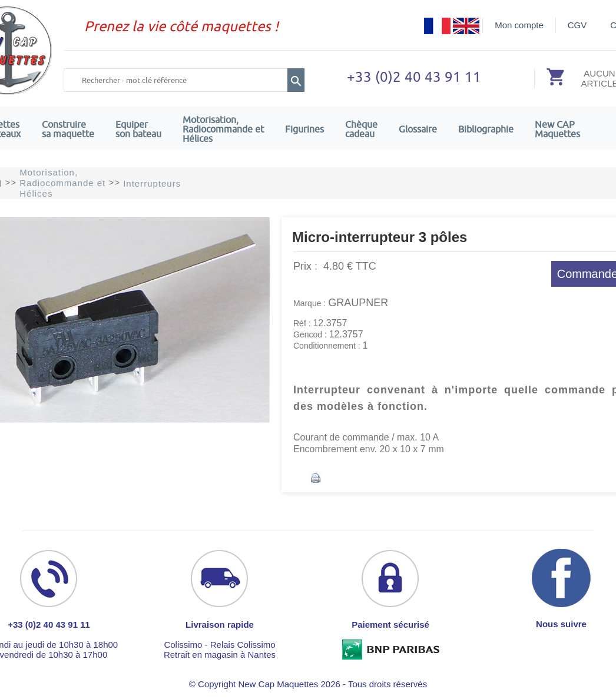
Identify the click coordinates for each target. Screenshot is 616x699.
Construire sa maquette (68, 129)
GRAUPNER (358, 303)
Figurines (304, 129)
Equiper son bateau (138, 129)
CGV (577, 25)
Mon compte (519, 25)
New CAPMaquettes (557, 129)
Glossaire (418, 129)
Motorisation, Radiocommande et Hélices (223, 129)
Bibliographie (486, 129)
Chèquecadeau (361, 129)
